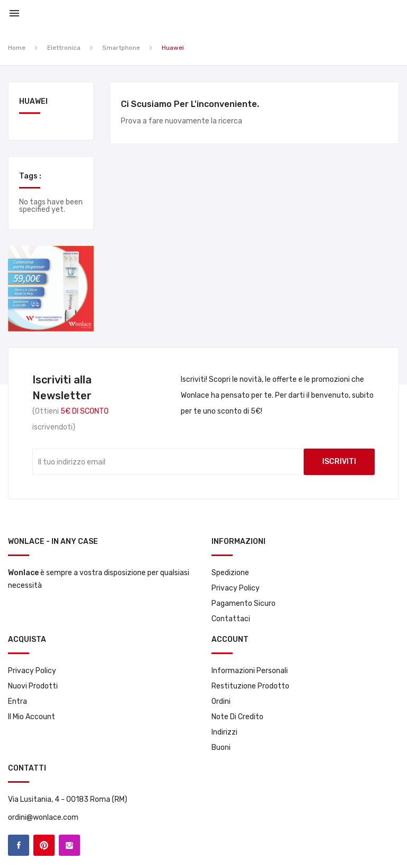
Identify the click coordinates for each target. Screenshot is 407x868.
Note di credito (237, 717)
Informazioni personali (250, 671)
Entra (17, 701)
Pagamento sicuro (244, 603)
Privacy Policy (236, 588)
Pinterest (44, 845)
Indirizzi (224, 732)
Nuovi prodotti (33, 686)
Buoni (221, 748)
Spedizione (230, 573)
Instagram (69, 845)
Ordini (221, 701)
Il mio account (32, 717)
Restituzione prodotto (250, 686)
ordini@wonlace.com (43, 817)
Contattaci (231, 619)
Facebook (19, 845)
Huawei (33, 102)
